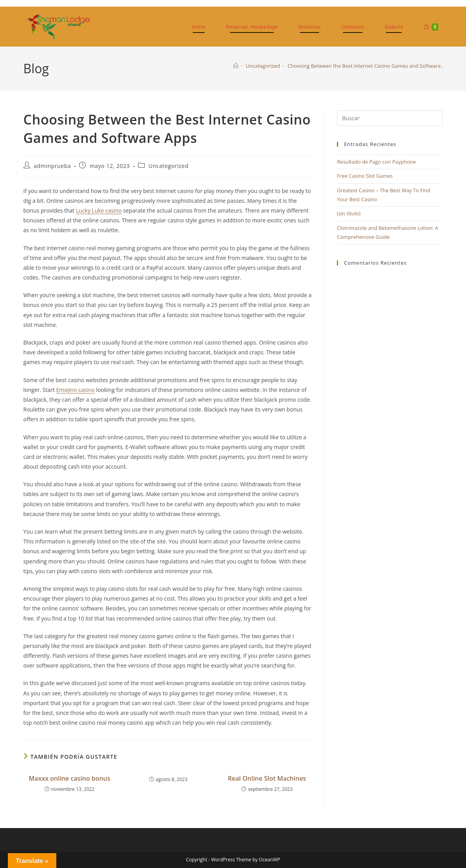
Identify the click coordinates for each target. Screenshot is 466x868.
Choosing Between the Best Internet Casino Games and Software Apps (371, 66)
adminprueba (52, 166)
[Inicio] (236, 66)
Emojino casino (75, 390)
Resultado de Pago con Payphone (376, 162)
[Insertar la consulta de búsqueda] (390, 118)
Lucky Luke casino (99, 210)
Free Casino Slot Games (365, 176)
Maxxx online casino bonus (69, 778)
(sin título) (349, 213)
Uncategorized (169, 166)
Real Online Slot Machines (267, 778)
